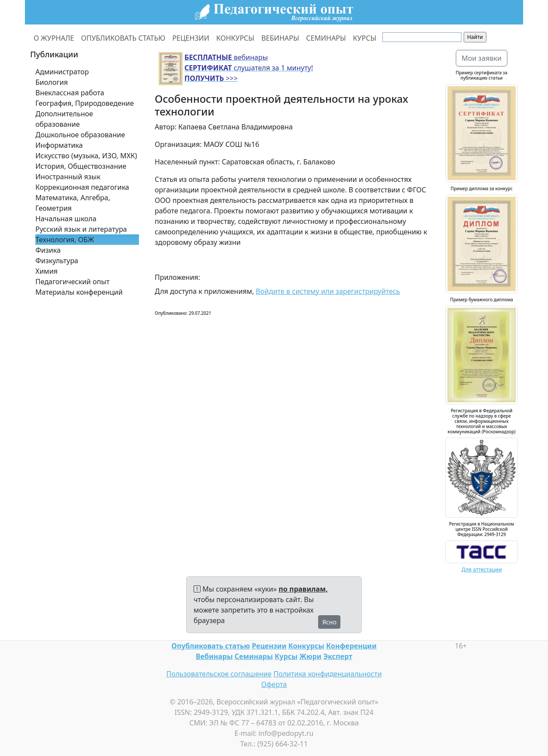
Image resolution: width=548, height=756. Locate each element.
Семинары (254, 656)
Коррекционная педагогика (82, 187)
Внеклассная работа (70, 93)
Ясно (329, 622)
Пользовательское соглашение (219, 674)
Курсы (286, 656)
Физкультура (57, 261)
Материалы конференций (79, 292)
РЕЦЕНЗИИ (191, 38)
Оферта (274, 684)
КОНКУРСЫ (235, 38)
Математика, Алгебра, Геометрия (73, 203)
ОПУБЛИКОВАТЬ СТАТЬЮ (123, 38)
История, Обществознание (81, 166)
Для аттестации (482, 570)
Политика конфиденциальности (328, 674)
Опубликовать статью (211, 646)
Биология (52, 82)
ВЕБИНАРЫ (280, 38)
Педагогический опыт (73, 282)
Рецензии (269, 646)
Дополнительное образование (64, 119)
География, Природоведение (85, 103)
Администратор (62, 72)
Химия (47, 271)
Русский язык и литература (81, 229)
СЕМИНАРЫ (326, 38)
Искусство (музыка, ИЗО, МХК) (86, 156)
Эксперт (338, 656)
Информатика (59, 145)
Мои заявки (482, 58)
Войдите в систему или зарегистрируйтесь (328, 291)
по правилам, (303, 589)
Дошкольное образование (80, 135)
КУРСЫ (365, 38)
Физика (48, 250)
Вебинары (214, 656)
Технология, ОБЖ (65, 240)
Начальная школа (66, 219)
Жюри (310, 656)
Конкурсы (306, 646)
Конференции (351, 646)
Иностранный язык (68, 177)
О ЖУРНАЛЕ (54, 38)
